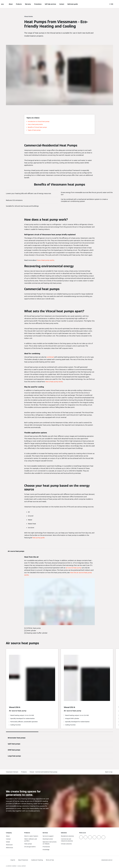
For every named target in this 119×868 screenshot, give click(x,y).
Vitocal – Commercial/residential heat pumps (43, 772)
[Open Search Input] (106, 4)
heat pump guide (38, 538)
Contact (62, 4)
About (11, 4)
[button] (109, 772)
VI (110, 4)
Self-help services (50, 4)
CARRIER (24, 866)
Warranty (28, 4)
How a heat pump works (54, 382)
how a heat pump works (46, 260)
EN (112, 4)
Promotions (38, 4)
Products (19, 4)
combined (50, 357)
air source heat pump (74, 568)
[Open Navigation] (2, 4)
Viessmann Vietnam (12, 772)
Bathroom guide (73, 4)
